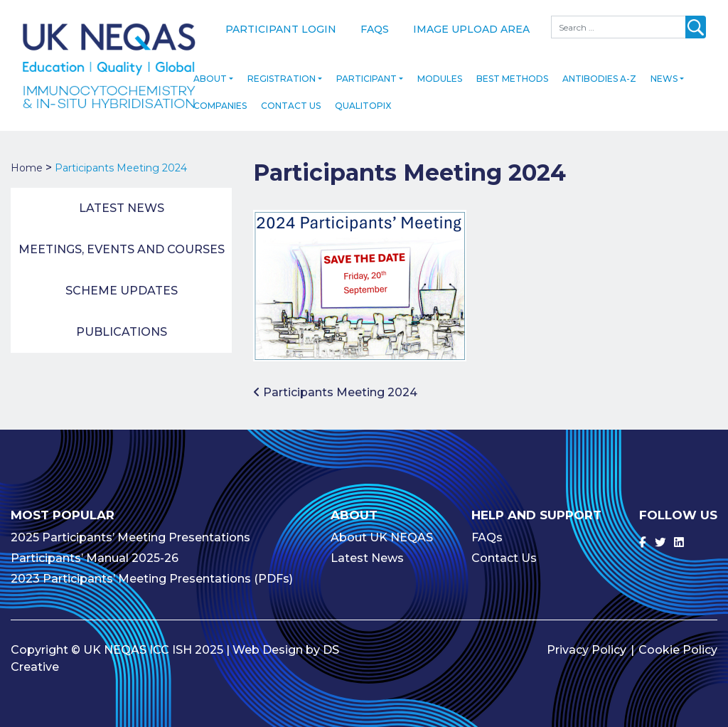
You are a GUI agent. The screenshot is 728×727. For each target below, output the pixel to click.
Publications (122, 322)
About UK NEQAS (382, 527)
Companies (220, 96)
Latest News (122, 198)
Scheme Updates (122, 281)
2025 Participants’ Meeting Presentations (130, 527)
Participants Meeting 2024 (335, 382)
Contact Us (291, 96)
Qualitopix (363, 96)
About (210, 69)
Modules (440, 69)
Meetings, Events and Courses (122, 239)
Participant (366, 69)
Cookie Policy (678, 640)
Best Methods (512, 69)
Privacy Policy (587, 640)
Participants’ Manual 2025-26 (95, 548)
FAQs (375, 29)
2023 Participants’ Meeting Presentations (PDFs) (152, 569)
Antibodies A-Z (599, 69)
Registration (282, 69)
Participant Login (281, 29)
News (664, 69)
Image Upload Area (471, 29)
